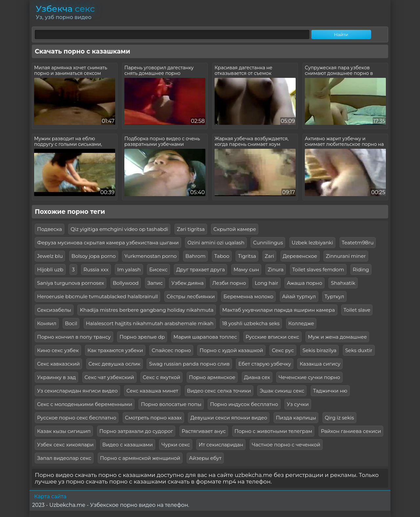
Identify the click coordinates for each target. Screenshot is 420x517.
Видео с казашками (128, 445)
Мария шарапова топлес (205, 337)
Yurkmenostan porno (150, 256)
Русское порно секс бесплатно (77, 418)
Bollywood (126, 283)
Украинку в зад (56, 377)
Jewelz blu (50, 256)
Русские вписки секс (273, 337)
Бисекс (158, 270)
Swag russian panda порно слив (189, 364)
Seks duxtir (359, 350)
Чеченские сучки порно (309, 377)
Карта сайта (50, 496)
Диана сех (257, 377)
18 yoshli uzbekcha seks (251, 323)
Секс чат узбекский (109, 377)
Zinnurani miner (346, 256)
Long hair (266, 283)
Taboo (222, 256)
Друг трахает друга (200, 270)
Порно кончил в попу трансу (74, 337)
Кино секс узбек (58, 350)
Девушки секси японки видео (229, 418)
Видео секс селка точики (219, 391)
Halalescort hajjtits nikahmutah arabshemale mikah (150, 323)
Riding (361, 270)
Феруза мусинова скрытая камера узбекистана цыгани (108, 243)
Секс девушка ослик (115, 364)
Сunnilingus (268, 243)
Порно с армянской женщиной (140, 458)
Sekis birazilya (319, 350)
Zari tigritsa (191, 229)
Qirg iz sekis (339, 418)
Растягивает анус (204, 431)
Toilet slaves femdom (318, 270)
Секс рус (283, 350)
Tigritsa (247, 256)
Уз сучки (298, 404)
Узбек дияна (187, 283)
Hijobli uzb (50, 270)
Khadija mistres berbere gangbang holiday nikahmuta (147, 310)
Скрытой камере (235, 229)
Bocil (71, 323)
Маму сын (246, 270)
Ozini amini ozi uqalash (216, 243)
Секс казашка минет (152, 391)
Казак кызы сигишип (64, 431)
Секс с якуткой (161, 377)
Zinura (276, 270)
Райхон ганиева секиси (351, 431)
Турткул (334, 296)
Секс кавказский (58, 364)
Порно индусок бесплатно (244, 404)
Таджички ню (330, 391)
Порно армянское (212, 377)
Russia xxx (96, 270)
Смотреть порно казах (153, 418)
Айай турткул (299, 296)
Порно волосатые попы (171, 404)
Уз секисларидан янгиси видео (77, 391)
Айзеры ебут (205, 458)
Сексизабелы (54, 310)
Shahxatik (343, 283)
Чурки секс (176, 445)
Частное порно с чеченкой (286, 445)
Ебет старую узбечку (264, 364)
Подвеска (50, 229)
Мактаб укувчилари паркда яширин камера (278, 310)
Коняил (47, 323)
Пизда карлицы (296, 418)
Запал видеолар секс (64, 458)
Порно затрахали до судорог (136, 431)
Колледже (301, 323)
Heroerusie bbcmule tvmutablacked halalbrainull (97, 296)
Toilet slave (357, 310)
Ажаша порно (304, 283)
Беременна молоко (248, 296)
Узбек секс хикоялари (65, 445)
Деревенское (300, 256)
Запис (155, 283)
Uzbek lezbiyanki (312, 243)
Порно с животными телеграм (273, 431)
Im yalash (129, 270)
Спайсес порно (171, 350)
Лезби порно (229, 283)
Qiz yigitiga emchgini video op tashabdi (119, 229)
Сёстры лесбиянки (191, 296)
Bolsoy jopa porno (94, 256)
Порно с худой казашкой (231, 350)
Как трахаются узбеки (115, 350)
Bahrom (195, 256)
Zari (270, 256)
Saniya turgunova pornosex (71, 283)
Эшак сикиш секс (282, 391)
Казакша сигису (320, 364)
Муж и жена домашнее (337, 337)
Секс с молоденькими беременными (85, 404)
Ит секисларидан (221, 445)
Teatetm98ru (358, 243)
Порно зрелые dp (142, 337)
